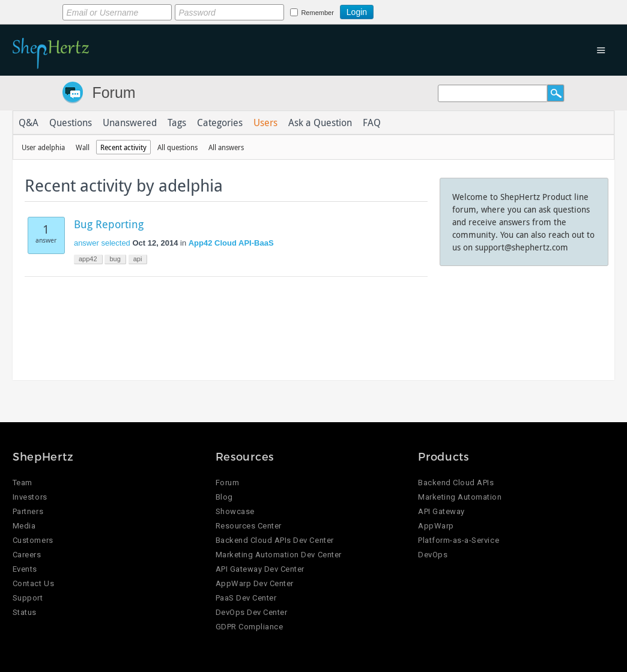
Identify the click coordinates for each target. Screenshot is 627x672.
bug (115, 259)
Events (25, 569)
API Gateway (441, 511)
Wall (83, 147)
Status (25, 612)
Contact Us (33, 583)
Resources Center (249, 526)
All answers (226, 147)
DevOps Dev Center (252, 612)
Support (28, 598)
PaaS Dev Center (246, 598)
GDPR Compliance (250, 627)
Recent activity (123, 147)
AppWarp (436, 526)
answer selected (102, 243)
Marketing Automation (460, 497)
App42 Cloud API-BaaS (231, 243)
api (138, 259)
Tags (177, 123)
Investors (30, 497)
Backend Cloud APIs (456, 483)
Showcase (235, 511)
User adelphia (43, 147)
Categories (220, 123)
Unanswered (130, 123)
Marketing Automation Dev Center (279, 555)
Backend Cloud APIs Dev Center (275, 540)
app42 (88, 259)
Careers (27, 555)
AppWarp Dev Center (255, 583)
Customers (33, 540)
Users (265, 123)
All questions (177, 147)
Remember (317, 13)
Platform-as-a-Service (459, 540)
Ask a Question (320, 123)
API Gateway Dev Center (260, 569)
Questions (71, 123)
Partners (28, 511)
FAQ (372, 123)
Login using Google (403, 10)
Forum (114, 92)
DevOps (433, 555)
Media (24, 526)
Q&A (29, 123)
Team (23, 483)
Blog (224, 497)
